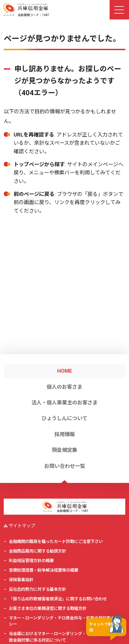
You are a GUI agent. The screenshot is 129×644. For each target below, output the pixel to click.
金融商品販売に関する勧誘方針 (37, 551)
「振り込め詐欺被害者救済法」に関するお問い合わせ (58, 599)
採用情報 (65, 434)
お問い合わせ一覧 (65, 466)
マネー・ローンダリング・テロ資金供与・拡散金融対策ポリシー (64, 621)
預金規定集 (64, 450)
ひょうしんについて (64, 418)
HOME (65, 371)
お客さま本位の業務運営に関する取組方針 (48, 609)
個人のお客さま (64, 387)
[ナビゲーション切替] (119, 10)
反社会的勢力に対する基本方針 (37, 589)
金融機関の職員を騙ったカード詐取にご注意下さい (56, 542)
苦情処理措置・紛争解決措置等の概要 (44, 570)
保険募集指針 (21, 580)
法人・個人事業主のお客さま (64, 403)
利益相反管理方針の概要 (31, 561)
